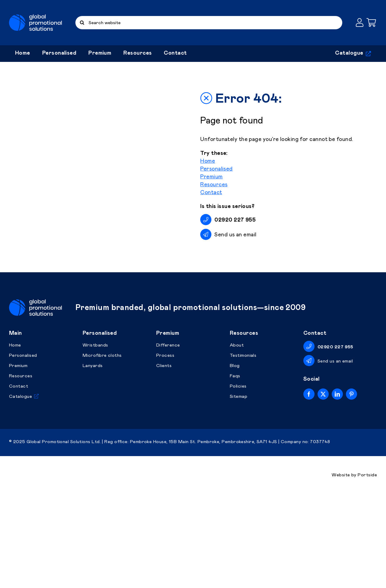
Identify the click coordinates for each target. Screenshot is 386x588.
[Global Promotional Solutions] (35, 17)
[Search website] (209, 23)
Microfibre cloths (102, 449)
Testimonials (243, 449)
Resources (214, 232)
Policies (238, 480)
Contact (211, 240)
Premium (211, 224)
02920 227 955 (335, 441)
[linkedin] (337, 488)
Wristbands (95, 439)
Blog (235, 460)
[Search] (82, 23)
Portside (367, 569)
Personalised (216, 216)
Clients (164, 460)
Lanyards (93, 460)
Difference (168, 439)
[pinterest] (351, 488)
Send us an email (235, 282)
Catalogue (21, 490)
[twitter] (323, 488)
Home (208, 208)
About (237, 439)
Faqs (235, 470)
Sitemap (239, 490)
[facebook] (309, 488)
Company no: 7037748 (305, 536)
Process (165, 449)
